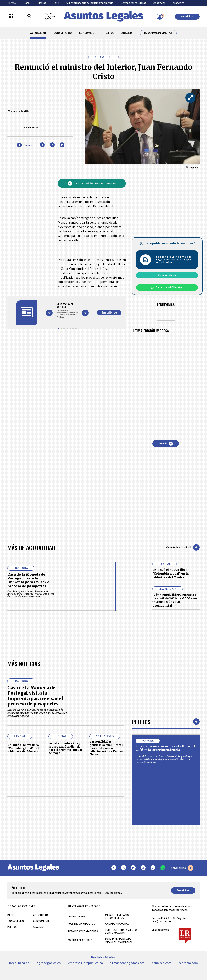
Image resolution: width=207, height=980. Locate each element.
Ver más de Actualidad (183, 547)
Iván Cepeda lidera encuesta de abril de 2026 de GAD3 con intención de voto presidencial (175, 600)
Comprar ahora (167, 275)
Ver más (166, 444)
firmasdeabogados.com (127, 963)
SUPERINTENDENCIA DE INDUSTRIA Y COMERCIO (118, 940)
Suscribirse (187, 17)
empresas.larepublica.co (86, 963)
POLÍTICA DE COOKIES (80, 940)
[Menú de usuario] (160, 17)
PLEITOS (109, 33)
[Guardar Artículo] (25, 145)
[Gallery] (67, 311)
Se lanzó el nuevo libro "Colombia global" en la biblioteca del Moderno (171, 573)
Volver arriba (182, 868)
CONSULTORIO (63, 33)
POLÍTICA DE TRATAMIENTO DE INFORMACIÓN (121, 931)
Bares (27, 3)
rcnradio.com (188, 963)
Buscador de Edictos (158, 33)
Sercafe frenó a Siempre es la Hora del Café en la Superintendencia (165, 748)
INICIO (11, 915)
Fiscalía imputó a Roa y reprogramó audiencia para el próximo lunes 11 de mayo (65, 748)
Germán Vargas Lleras (133, 3)
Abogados (159, 3)
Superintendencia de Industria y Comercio (90, 3)
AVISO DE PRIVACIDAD (117, 924)
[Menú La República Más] (11, 17)
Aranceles (178, 3)
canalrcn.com (162, 963)
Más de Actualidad (31, 547)
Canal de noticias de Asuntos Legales (92, 183)
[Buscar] (30, 17)
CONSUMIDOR (88, 33)
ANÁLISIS (127, 33)
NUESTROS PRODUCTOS (81, 924)
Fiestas (42, 3)
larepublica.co (19, 963)
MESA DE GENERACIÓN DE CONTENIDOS (118, 917)
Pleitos (141, 722)
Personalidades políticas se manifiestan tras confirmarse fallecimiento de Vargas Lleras (106, 748)
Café (56, 3)
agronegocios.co (49, 963)
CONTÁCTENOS (77, 916)
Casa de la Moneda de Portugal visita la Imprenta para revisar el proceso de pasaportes (29, 580)
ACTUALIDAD (38, 33)
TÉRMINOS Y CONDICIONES (83, 931)
